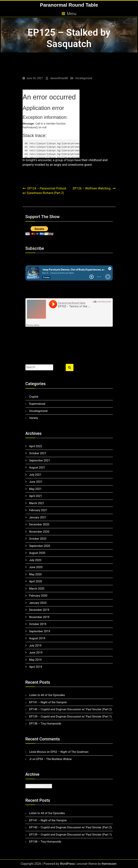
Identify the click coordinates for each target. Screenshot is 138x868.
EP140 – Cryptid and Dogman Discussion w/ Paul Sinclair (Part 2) (71, 709)
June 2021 (36, 482)
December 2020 (39, 524)
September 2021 (40, 460)
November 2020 (39, 532)
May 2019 (35, 660)
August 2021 (37, 468)
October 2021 (38, 453)
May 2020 (35, 574)
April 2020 (36, 581)
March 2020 (37, 589)
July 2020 (35, 560)
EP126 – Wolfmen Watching (92, 188)
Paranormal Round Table (69, 5)
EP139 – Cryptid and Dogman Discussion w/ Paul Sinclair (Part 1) (71, 717)
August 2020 (37, 553)
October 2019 (38, 624)
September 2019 (40, 631)
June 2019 (36, 653)
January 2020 (38, 603)
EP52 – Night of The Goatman (69, 752)
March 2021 (37, 503)
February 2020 (38, 596)
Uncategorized (84, 78)
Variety (34, 418)
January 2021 (38, 517)
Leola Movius (38, 752)
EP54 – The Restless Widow (54, 759)
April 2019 (36, 667)
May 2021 (35, 489)
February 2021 (38, 510)
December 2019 (39, 610)
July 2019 (35, 646)
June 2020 (36, 567)
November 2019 (39, 617)
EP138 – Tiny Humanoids (45, 724)
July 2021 (35, 475)
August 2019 (37, 638)
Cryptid (34, 397)
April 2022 (36, 446)
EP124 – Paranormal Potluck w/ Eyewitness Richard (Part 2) (45, 191)
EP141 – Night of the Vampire (48, 702)
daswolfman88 (59, 78)
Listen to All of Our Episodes (47, 695)
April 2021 (36, 496)
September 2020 (40, 546)
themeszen (109, 864)
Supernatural (37, 404)
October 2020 (38, 539)
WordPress (67, 864)
